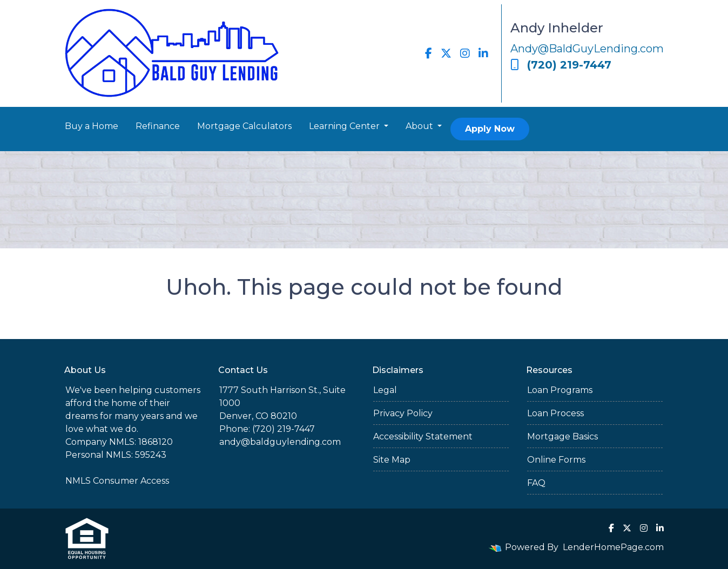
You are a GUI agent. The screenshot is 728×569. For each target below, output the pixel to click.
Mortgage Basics (562, 436)
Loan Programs (560, 390)
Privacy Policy (403, 413)
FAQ (536, 483)
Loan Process (555, 413)
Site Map (392, 460)
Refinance (158, 126)
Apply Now (490, 129)
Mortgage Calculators (244, 126)
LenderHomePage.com (613, 547)
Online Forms (556, 460)
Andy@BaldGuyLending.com (587, 49)
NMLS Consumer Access (117, 481)
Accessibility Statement (423, 436)
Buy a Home (92, 126)
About (420, 126)
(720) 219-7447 (561, 65)
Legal (385, 390)
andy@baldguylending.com (280, 442)
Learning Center (345, 126)
